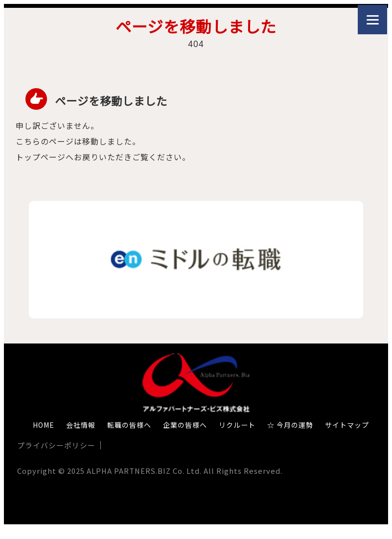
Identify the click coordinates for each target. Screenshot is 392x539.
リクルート (237, 425)
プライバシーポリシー (56, 445)
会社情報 (81, 425)
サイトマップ (347, 425)
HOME (44, 425)
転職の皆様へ (129, 425)
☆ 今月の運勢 (290, 425)
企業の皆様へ (185, 425)
